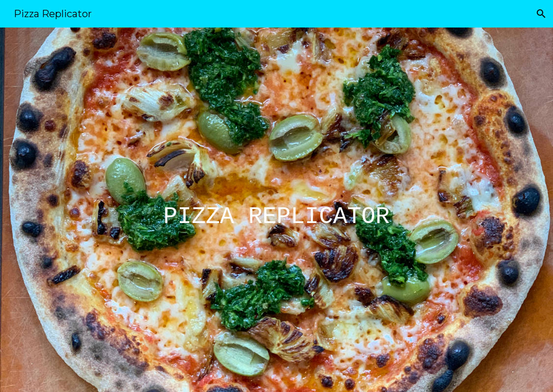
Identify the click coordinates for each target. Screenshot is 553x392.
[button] (541, 14)
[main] (277, 210)
